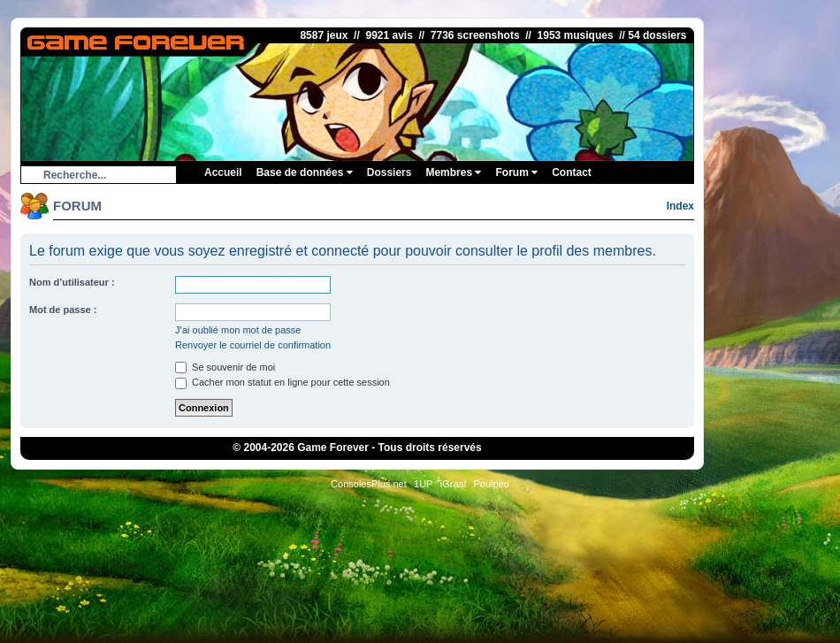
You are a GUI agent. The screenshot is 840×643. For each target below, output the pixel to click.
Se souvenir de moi (225, 367)
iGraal (453, 484)
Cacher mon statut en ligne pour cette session (283, 382)
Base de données (305, 172)
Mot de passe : (63, 310)
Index (680, 206)
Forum (516, 172)
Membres (453, 172)
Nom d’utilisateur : (72, 282)
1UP (423, 484)
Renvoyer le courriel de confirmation (253, 345)
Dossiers (389, 172)
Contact (572, 172)
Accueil (223, 172)
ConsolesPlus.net (369, 484)
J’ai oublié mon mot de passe (238, 330)
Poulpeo (492, 484)
